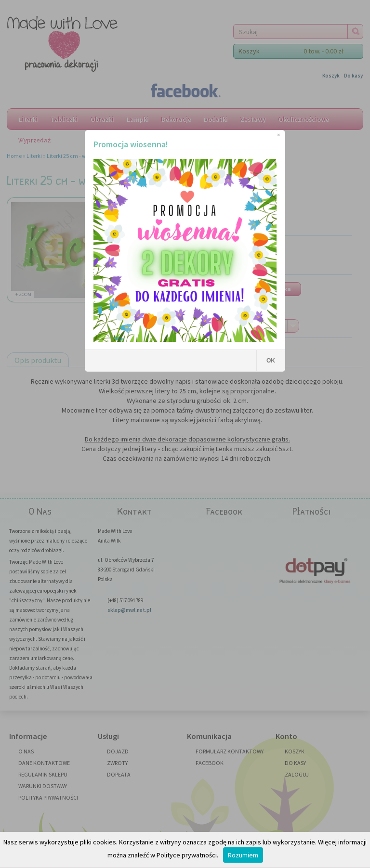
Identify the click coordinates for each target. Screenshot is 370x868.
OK (271, 361)
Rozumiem (243, 855)
